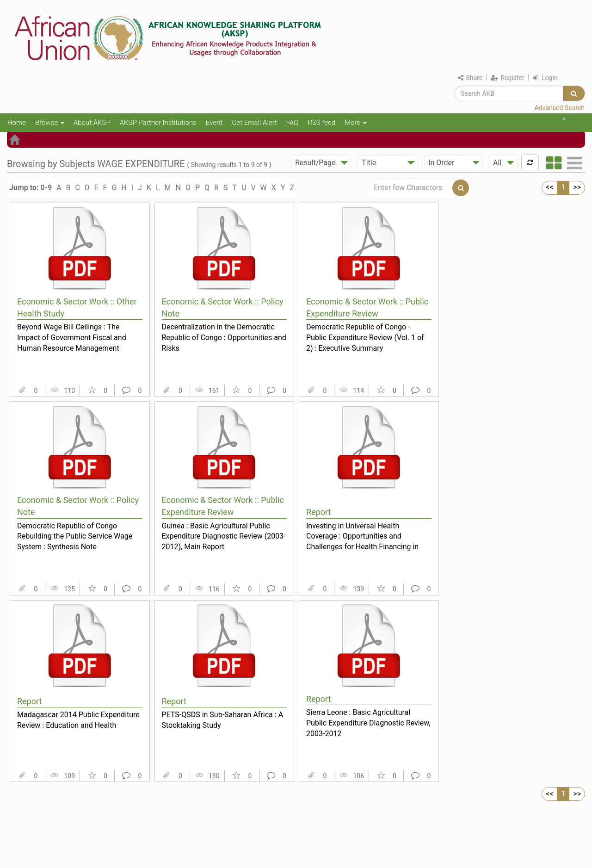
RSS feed (321, 123)
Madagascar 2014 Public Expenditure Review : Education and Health (78, 720)
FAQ (293, 123)
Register (508, 78)
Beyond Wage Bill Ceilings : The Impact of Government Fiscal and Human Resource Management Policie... (72, 337)
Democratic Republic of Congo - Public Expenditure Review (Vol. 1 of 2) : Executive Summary (365, 337)
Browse (50, 123)
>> (577, 187)
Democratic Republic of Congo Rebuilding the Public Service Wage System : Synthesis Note (75, 536)
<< (549, 187)
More (356, 123)
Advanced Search (560, 108)
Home (17, 123)
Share (470, 78)
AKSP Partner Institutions (158, 123)
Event (214, 123)
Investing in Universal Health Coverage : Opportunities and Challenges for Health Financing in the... (362, 536)
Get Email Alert (254, 123)
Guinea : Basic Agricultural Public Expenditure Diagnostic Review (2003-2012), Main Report (224, 536)
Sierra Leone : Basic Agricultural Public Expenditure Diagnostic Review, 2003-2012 (368, 723)
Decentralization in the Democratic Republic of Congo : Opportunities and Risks (224, 337)
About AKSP (92, 123)
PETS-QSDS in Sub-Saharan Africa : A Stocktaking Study (223, 720)
